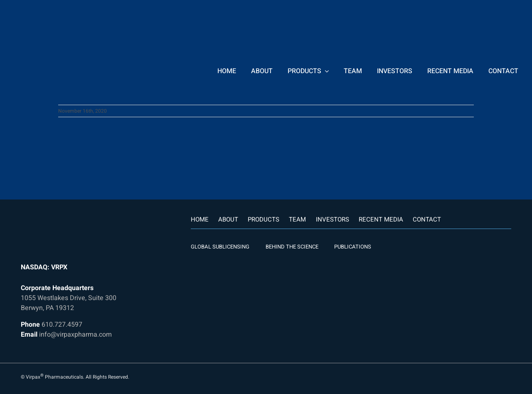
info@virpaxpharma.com (75, 335)
